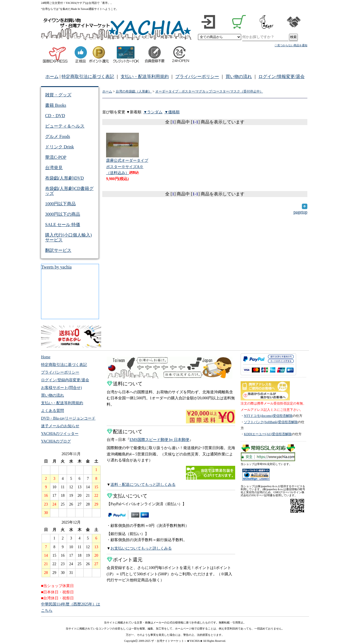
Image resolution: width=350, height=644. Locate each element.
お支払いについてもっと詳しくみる (141, 548)
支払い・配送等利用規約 (145, 76)
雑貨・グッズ (58, 95)
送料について (125, 384)
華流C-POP (56, 157)
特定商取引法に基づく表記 (88, 76)
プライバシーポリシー (197, 76)
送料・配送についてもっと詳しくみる (143, 485)
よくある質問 (52, 411)
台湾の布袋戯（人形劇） (134, 91)
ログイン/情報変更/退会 (282, 76)
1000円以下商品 (60, 204)
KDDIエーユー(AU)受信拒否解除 (268, 434)
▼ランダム (153, 112)
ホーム (52, 76)
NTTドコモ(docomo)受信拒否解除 (268, 416)
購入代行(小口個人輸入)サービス (68, 237)
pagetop (300, 210)
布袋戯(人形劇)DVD (64, 178)
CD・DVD (55, 116)
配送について (125, 432)
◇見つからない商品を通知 (291, 45)
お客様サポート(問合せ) (61, 388)
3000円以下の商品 (63, 214)
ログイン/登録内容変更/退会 (65, 380)
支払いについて (127, 496)
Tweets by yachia (56, 267)
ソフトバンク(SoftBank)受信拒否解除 (271, 422)
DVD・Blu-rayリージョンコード (68, 418)
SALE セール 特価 (63, 225)
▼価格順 (172, 112)
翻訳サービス (58, 250)
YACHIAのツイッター (60, 434)
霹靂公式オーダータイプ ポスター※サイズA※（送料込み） (127, 167)
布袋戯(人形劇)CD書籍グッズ (69, 191)
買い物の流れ (239, 76)
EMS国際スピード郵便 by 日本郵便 (159, 440)
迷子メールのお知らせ (60, 426)
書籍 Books (56, 105)
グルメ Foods (58, 136)
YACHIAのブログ (56, 441)
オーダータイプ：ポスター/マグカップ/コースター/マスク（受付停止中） (209, 91)
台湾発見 (54, 168)
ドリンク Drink (59, 147)
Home (46, 357)
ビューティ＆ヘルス (65, 126)
